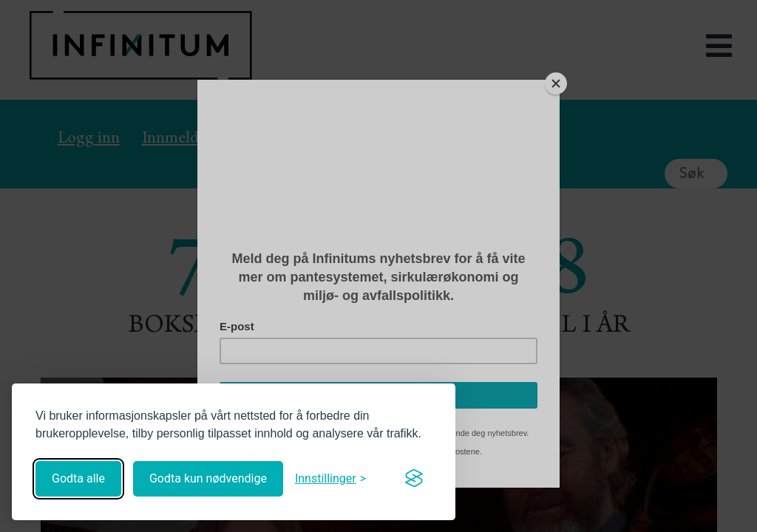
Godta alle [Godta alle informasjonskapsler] (78, 478)
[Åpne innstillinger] (330, 478)
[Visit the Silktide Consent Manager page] (414, 479)
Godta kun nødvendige (208, 478)
